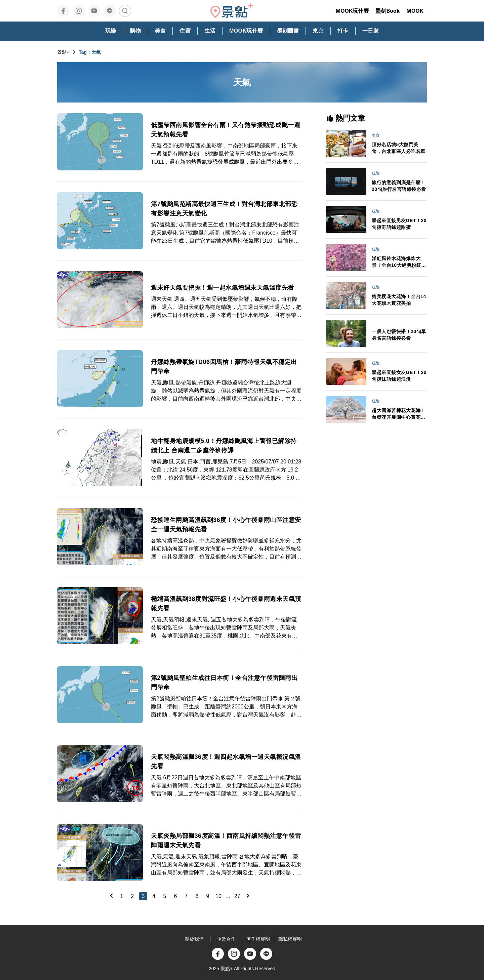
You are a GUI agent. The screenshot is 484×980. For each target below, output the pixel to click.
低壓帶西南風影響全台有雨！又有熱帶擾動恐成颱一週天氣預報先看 (226, 130)
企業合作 (226, 939)
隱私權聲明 (290, 939)
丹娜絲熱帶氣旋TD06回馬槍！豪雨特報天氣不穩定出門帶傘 (224, 367)
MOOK (415, 11)
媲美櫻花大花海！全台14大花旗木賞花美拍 (399, 300)
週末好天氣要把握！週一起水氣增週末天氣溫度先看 (223, 288)
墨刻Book (388, 11)
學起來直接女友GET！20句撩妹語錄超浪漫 (399, 376)
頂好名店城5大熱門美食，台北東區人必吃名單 (399, 148)
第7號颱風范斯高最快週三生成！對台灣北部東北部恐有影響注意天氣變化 (224, 209)
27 (237, 896)
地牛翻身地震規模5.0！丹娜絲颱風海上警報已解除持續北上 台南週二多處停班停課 (224, 446)
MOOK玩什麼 (352, 11)
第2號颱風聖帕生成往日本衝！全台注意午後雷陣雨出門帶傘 (224, 683)
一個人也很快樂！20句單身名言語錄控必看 (399, 335)
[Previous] (111, 896)
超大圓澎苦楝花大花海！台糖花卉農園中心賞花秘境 (399, 414)
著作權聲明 (258, 939)
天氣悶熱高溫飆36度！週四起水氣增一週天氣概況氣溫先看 (226, 762)
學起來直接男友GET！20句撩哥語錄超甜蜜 (399, 224)
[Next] (248, 896)
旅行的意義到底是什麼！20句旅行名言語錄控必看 (399, 186)
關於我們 (194, 939)
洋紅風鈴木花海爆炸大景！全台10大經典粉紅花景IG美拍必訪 (399, 262)
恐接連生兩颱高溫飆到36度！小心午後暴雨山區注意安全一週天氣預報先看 (226, 525)
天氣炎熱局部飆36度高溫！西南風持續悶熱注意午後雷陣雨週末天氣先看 (226, 841)
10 (218, 896)
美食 (376, 135)
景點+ (63, 52)
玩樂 (376, 173)
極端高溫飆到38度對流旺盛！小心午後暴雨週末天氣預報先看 (226, 604)
